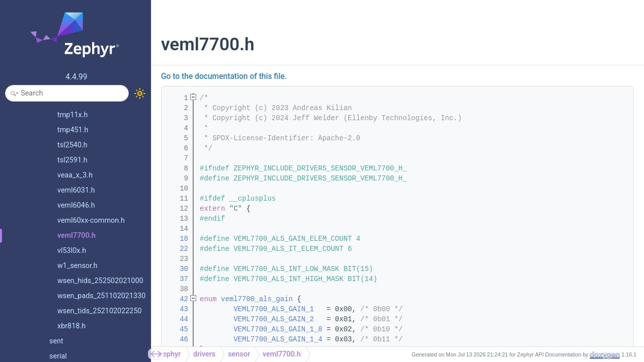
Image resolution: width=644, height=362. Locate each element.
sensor (239, 354)
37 (178, 279)
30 (178, 269)
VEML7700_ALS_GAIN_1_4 (278, 339)
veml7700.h (282, 354)
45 (178, 329)
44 (178, 319)
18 (178, 239)
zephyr (170, 354)
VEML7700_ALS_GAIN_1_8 (278, 329)
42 (178, 299)
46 (178, 339)
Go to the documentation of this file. (224, 76)
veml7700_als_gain (257, 299)
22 (178, 249)
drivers (204, 354)
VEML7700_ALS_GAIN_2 (274, 319)
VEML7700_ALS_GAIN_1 (274, 309)
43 (178, 309)
